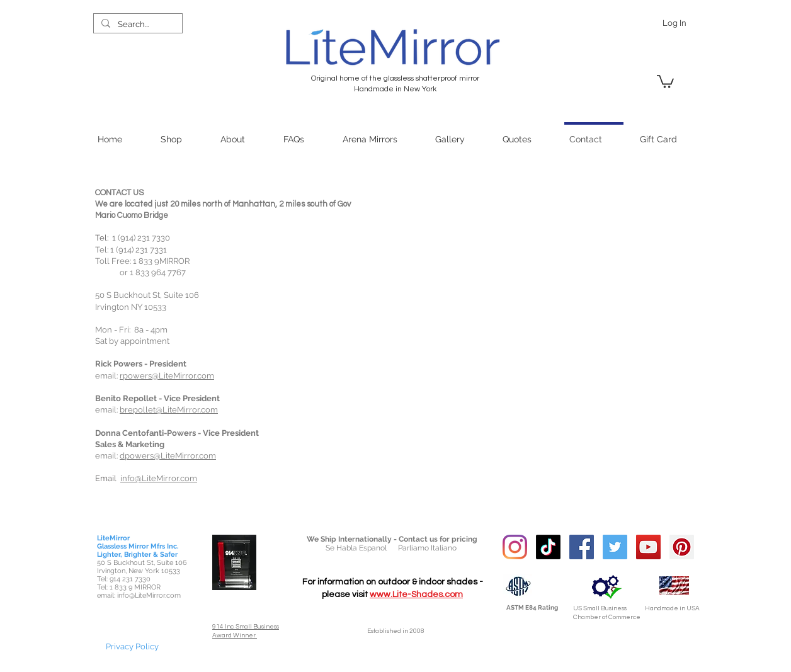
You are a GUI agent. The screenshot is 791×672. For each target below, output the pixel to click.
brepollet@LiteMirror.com (169, 410)
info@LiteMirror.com (159, 478)
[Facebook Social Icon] (582, 547)
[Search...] (137, 25)
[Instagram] (515, 547)
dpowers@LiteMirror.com (168, 456)
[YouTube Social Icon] (648, 547)
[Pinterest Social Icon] (682, 547)
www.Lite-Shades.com (416, 595)
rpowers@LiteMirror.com (167, 376)
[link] (665, 81)
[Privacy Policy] (132, 646)
